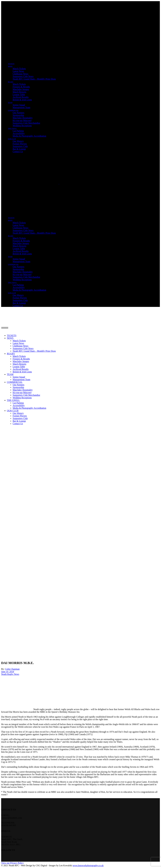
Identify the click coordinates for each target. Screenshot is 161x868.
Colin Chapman (12, 669)
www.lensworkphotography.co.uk (88, 865)
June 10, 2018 (8, 672)
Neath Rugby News (10, 674)
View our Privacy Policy (12, 863)
